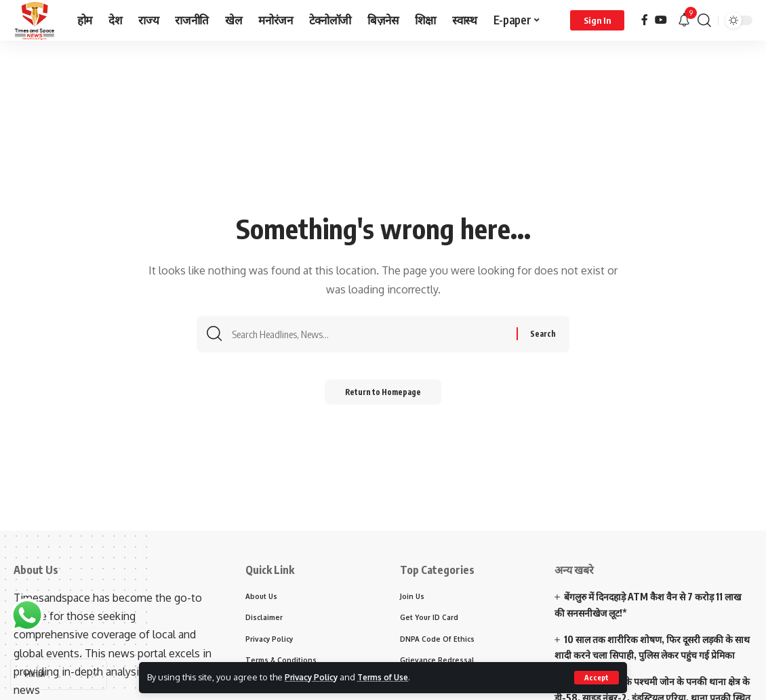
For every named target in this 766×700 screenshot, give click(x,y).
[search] (704, 20)
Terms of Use (392, 677)
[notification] (684, 20)
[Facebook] (645, 20)
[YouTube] (661, 20)
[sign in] (597, 20)
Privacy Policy (315, 677)
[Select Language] (59, 674)
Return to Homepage (383, 395)
